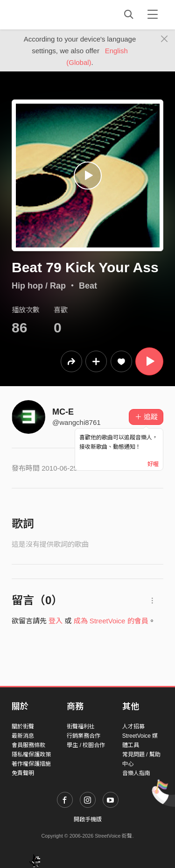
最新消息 (23, 736)
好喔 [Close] (153, 464)
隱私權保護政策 (31, 755)
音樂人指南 (136, 773)
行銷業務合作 (84, 736)
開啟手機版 (88, 819)
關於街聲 (23, 727)
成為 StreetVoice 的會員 (111, 621)
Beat (88, 286)
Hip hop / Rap (39, 286)
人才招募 (133, 727)
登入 (56, 621)
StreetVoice (50, 14)
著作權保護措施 (31, 764)
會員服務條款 (28, 745)
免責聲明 (23, 773)
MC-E (63, 412)
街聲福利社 (81, 727)
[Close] (164, 39)
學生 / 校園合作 (86, 745)
